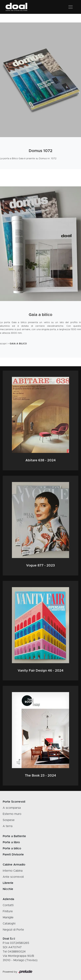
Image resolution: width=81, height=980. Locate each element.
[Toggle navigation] (71, 7)
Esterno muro (12, 814)
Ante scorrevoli (13, 877)
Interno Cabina (13, 871)
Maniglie (8, 917)
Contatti (8, 905)
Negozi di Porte (13, 930)
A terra (8, 826)
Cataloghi (9, 924)
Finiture (8, 911)
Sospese (9, 820)
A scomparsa (12, 808)
